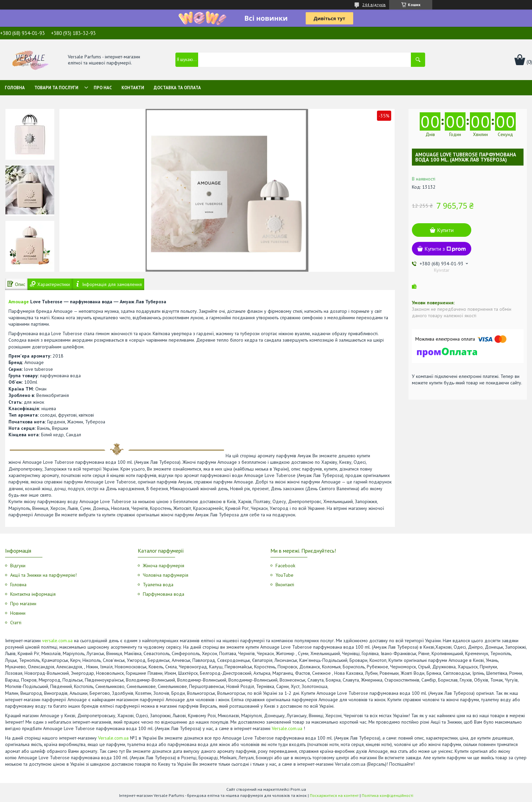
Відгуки (18, 566)
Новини (18, 613)
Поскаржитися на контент (334, 795)
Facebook (285, 566)
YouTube (284, 575)
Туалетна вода (158, 585)
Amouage (19, 302)
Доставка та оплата (177, 88)
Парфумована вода (164, 594)
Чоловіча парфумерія (166, 575)
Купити (445, 230)
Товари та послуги (56, 88)
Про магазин (23, 604)
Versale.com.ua (287, 728)
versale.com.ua (57, 641)
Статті (16, 623)
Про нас (103, 88)
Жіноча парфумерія (164, 566)
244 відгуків (374, 5)
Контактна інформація (33, 594)
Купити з (445, 249)
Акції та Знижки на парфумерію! (43, 575)
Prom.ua (298, 789)
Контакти (133, 88)
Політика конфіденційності (387, 795)
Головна (15, 88)
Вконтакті (285, 585)
